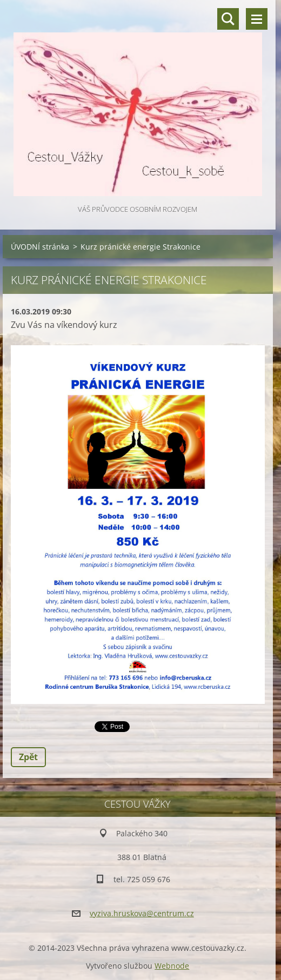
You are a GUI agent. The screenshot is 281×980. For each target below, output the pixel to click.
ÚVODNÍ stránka (40, 247)
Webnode (172, 966)
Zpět (28, 757)
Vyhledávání (228, 19)
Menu (257, 19)
